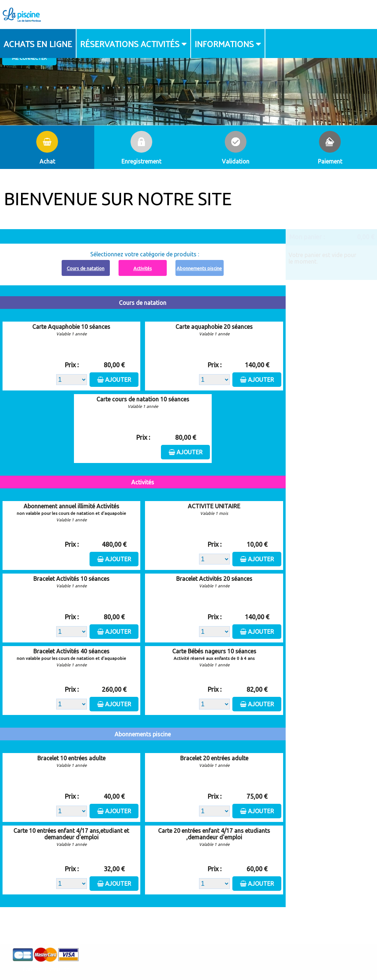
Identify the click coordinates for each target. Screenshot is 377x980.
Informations (224, 44)
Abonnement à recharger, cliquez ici (147, 233)
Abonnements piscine (199, 268)
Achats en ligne (38, 44)
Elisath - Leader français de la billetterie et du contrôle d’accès (189, 960)
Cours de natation (86, 268)
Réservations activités (130, 44)
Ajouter (118, 380)
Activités (143, 268)
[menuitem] (38, 44)
